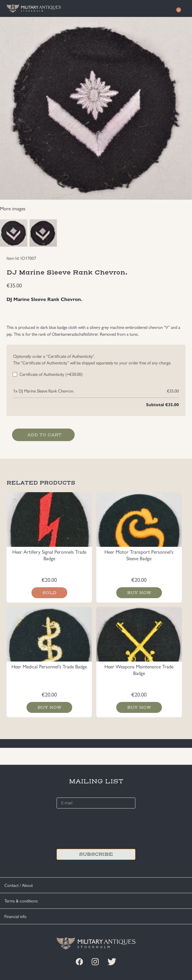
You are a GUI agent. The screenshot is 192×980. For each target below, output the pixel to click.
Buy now (139, 593)
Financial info (15, 916)
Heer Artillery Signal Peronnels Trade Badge (49, 555)
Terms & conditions (21, 901)
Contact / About (19, 885)
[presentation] (98, 828)
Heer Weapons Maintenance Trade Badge (139, 670)
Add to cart (44, 435)
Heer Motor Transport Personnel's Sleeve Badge (139, 555)
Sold (49, 593)
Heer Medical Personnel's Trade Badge (49, 666)
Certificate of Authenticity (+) (51, 374)
